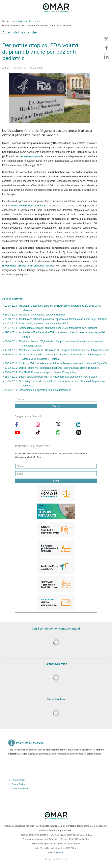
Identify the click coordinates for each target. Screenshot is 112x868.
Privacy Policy (18, 780)
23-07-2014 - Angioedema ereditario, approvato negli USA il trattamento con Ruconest (50, 328)
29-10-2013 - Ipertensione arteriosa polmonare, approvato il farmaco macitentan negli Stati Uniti (55, 319)
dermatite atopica (30, 156)
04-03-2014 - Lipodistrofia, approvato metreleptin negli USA (36, 324)
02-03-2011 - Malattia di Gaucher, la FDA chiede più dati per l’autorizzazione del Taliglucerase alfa (57, 350)
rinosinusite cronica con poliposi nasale (28, 266)
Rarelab (60, 852)
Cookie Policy (18, 784)
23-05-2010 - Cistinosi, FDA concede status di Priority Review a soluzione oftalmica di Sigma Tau (56, 363)
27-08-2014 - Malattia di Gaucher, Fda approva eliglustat (34, 315)
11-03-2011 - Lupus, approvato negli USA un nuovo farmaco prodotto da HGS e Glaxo (50, 377)
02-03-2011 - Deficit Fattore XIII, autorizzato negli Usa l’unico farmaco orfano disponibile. (52, 368)
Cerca (56, 406)
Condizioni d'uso (20, 788)
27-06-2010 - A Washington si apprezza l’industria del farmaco (37, 390)
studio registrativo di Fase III (29, 206)
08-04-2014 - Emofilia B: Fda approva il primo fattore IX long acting (40, 372)
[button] (106, 39)
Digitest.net (61, 859)
